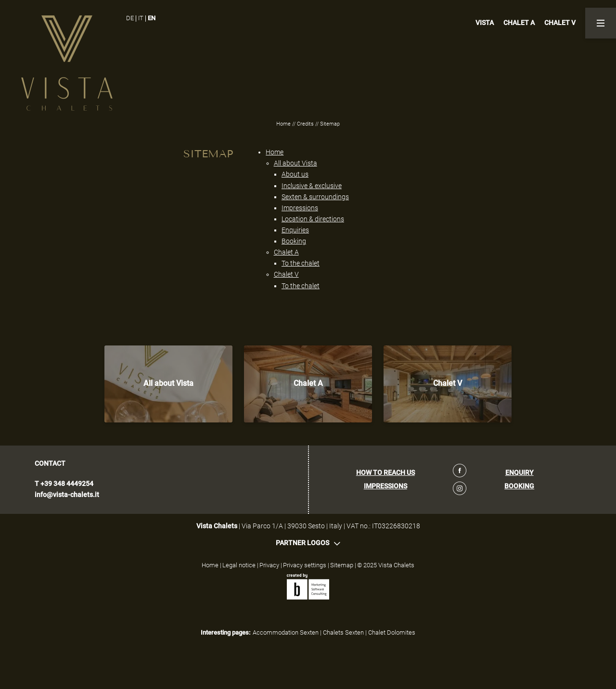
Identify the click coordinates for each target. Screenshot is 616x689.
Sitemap (342, 565)
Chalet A (286, 252)
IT (141, 18)
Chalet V (286, 274)
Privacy (270, 565)
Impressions (300, 208)
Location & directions (313, 219)
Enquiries (295, 230)
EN (152, 18)
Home (284, 124)
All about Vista (295, 163)
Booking (294, 241)
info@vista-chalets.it (67, 495)
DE (130, 18)
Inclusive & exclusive (312, 186)
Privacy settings (305, 565)
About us (295, 174)
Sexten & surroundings (315, 197)
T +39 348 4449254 (64, 484)
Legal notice (240, 565)
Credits (306, 124)
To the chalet (301, 263)
